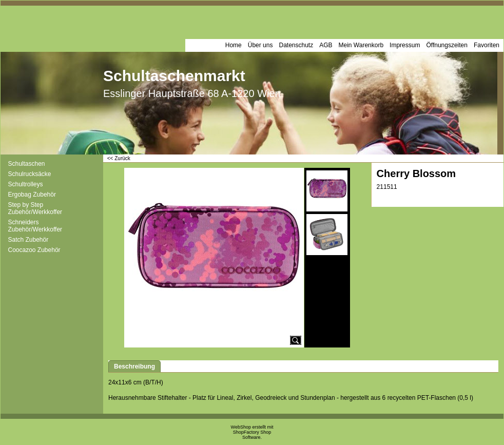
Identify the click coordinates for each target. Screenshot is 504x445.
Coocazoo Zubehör (34, 250)
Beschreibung (134, 366)
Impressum (405, 45)
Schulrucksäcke (30, 174)
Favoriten (487, 45)
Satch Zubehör (28, 240)
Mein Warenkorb (361, 45)
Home (234, 45)
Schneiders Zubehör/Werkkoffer (35, 226)
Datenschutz (296, 45)
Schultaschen (27, 164)
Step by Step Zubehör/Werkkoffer (35, 208)
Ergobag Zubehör (32, 195)
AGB (326, 45)
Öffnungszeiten (447, 45)
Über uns (260, 45)
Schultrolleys (26, 184)
